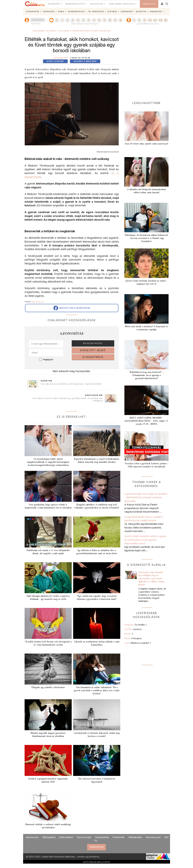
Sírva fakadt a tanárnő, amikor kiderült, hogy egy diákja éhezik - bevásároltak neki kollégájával (67, 400)
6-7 (155, 20)
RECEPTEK (141, 11)
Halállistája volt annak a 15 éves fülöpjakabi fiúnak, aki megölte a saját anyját (48, 552)
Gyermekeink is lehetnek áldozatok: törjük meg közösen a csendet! (97, 735)
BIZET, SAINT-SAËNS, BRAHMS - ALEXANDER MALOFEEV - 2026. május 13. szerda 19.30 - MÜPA (146, 421)
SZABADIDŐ (127, 11)
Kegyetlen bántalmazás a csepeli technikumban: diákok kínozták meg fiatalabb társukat (97, 461)
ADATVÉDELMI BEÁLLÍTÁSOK (96, 862)
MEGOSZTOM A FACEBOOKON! (72, 308)
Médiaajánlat (49, 837)
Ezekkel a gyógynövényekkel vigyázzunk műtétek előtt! (48, 780)
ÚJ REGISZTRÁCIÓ (93, 357)
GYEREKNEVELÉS (76, 11)
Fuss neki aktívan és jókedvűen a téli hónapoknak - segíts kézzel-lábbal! (71, 384)
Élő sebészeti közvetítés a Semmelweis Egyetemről (97, 780)
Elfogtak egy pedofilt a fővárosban (48, 687)
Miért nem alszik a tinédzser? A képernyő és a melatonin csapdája (146, 328)
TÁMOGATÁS (149, 4)
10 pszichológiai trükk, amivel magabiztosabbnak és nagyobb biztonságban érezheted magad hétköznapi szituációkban (48, 462)
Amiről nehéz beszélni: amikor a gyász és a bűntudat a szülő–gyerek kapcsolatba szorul (145, 540)
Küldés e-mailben (85, 61)
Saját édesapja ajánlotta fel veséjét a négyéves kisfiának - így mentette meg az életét (48, 598)
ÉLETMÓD (112, 11)
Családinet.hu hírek (44, 31)
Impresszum (32, 837)
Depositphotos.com (38, 302)
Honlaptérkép (102, 837)
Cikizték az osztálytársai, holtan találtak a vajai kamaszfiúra (97, 643)
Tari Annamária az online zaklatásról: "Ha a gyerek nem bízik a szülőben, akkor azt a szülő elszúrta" (97, 691)
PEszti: (129, 634)
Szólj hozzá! (55, 61)
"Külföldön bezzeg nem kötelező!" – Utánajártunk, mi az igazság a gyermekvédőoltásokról (146, 375)
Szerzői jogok (84, 837)
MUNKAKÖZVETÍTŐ (75, 4)
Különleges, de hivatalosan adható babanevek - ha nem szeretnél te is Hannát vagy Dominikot (146, 238)
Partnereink (118, 837)
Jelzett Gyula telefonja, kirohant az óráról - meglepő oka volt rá (146, 282)
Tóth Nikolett (62, 58)
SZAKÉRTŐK (54, 4)
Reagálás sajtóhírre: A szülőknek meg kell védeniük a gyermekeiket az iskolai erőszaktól (97, 506)
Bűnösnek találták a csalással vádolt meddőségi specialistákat (48, 826)
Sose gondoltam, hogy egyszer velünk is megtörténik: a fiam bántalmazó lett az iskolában (48, 506)
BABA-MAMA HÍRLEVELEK (122, 4)
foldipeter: (136, 625)
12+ (166, 20)
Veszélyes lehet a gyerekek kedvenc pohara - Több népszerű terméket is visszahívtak (146, 465)
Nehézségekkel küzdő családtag (92, 31)
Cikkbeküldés (135, 837)
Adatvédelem (66, 837)
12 (120, 20)
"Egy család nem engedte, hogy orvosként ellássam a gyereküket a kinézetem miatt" (97, 598)
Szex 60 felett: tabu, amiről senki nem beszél (146, 144)
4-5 (150, 20)
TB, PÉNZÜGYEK (96, 11)
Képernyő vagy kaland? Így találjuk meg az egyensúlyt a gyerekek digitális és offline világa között (151, 579)
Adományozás (153, 837)
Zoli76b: (134, 629)
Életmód (64, 31)
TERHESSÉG (49, 11)
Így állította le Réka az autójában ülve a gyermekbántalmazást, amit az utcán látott (97, 552)
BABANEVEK (156, 11)
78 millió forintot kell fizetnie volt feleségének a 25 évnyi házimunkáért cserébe (48, 643)
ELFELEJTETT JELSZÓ (93, 350)
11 (115, 20)
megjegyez (48, 359)
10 (110, 20)
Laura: (138, 643)
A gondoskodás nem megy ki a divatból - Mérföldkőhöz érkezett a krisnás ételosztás (146, 497)
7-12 (160, 20)
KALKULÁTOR (96, 4)
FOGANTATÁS (33, 11)
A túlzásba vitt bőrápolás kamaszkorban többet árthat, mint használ (146, 191)
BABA (61, 11)
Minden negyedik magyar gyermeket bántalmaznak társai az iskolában (48, 735)
